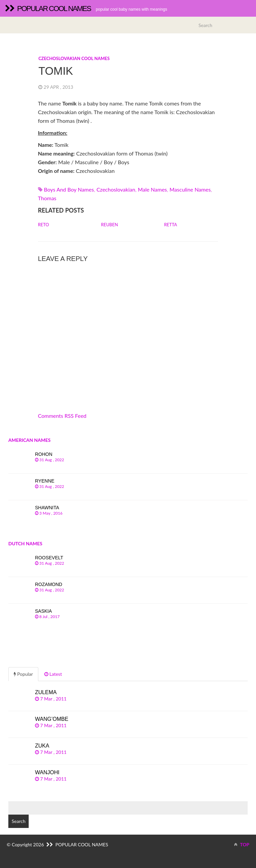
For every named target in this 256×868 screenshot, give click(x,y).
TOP (242, 844)
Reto (43, 225)
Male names (152, 189)
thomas (47, 198)
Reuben (109, 225)
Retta (170, 225)
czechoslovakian (116, 189)
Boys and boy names (69, 189)
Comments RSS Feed (62, 416)
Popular (23, 674)
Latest (53, 674)
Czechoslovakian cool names (74, 58)
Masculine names (190, 189)
